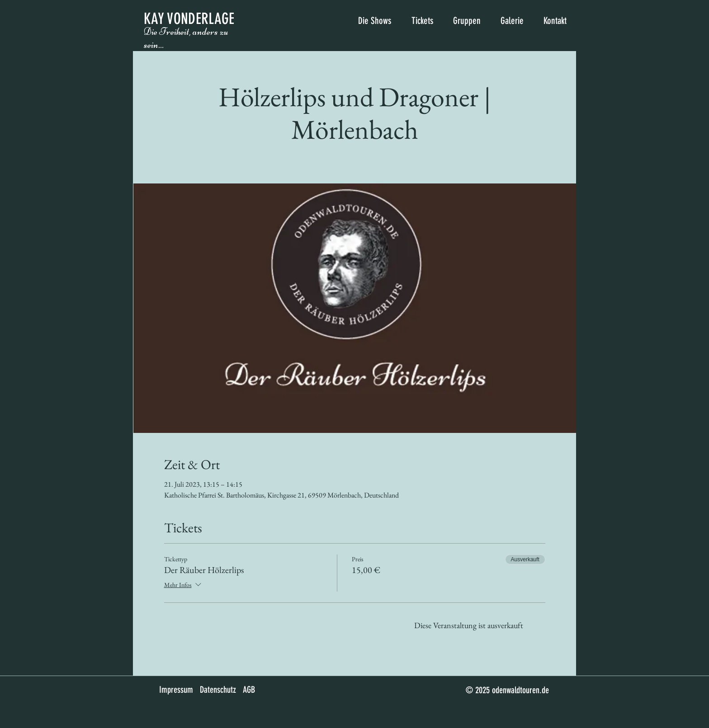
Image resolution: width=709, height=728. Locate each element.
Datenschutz (218, 690)
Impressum (176, 690)
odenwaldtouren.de (520, 690)
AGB (249, 690)
